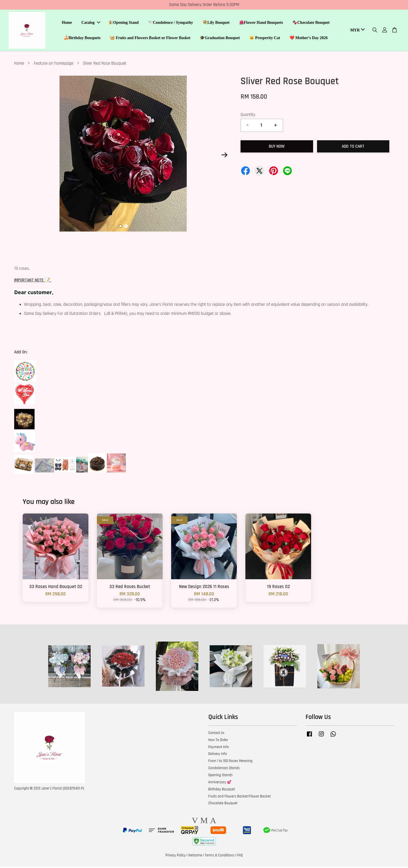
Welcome (195, 856)
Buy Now (277, 147)
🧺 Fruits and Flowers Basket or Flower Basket (150, 38)
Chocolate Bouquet (223, 804)
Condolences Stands (224, 769)
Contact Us (216, 734)
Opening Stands (220, 776)
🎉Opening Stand (123, 23)
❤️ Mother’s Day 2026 (309, 38)
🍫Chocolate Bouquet (311, 23)
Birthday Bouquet (222, 790)
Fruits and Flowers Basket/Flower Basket (239, 797)
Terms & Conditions (220, 856)
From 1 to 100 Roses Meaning (230, 762)
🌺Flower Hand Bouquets (261, 23)
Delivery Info (218, 755)
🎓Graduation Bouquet (220, 38)
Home (67, 23)
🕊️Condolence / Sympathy (171, 23)
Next (224, 156)
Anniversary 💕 (220, 783)
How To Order (218, 741)
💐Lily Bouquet (216, 23)
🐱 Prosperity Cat (265, 38)
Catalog (91, 23)
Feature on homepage (54, 64)
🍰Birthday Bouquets (82, 38)
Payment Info (219, 748)
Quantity (248, 115)
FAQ (240, 856)
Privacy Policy (176, 856)
